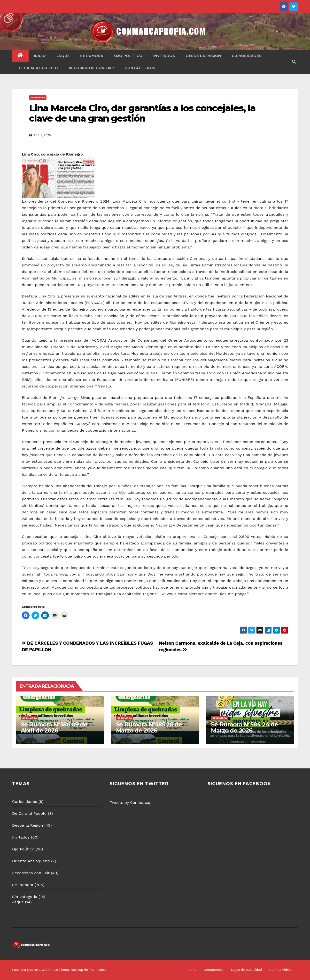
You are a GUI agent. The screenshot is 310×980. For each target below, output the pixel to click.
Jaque (63, 56)
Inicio (40, 56)
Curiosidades (247, 56)
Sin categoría (25, 897)
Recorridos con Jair (91, 68)
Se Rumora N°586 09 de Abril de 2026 (54, 727)
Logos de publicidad (246, 970)
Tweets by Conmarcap (131, 803)
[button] (294, 62)
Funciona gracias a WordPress (35, 970)
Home (192, 970)
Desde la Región (203, 56)
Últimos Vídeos (281, 970)
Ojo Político (128, 56)
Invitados (164, 56)
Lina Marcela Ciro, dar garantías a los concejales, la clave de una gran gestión (142, 113)
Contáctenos (140, 68)
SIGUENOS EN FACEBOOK (239, 784)
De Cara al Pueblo (38, 68)
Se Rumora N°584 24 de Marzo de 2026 (244, 727)
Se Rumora (92, 56)
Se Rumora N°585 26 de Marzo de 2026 (149, 727)
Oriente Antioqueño (31, 861)
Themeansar (98, 970)
